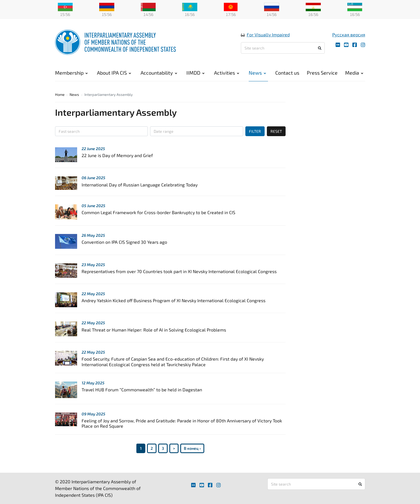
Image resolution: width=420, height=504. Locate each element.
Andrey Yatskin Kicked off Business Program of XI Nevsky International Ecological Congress (174, 300)
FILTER (255, 131)
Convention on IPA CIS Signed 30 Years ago (124, 242)
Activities (227, 73)
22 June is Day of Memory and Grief (117, 155)
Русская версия (349, 35)
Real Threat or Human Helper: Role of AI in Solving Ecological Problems (154, 330)
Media (354, 73)
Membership (71, 73)
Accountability (159, 73)
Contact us (287, 73)
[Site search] (283, 48)
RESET (276, 131)
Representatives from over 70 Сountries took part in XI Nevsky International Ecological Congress (179, 271)
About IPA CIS (114, 73)
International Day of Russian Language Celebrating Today (140, 185)
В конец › (192, 448)
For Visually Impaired (268, 35)
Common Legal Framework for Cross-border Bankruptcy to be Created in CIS (158, 212)
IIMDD (195, 73)
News (257, 73)
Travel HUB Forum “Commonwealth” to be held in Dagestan (142, 390)
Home (60, 94)
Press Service (322, 73)
